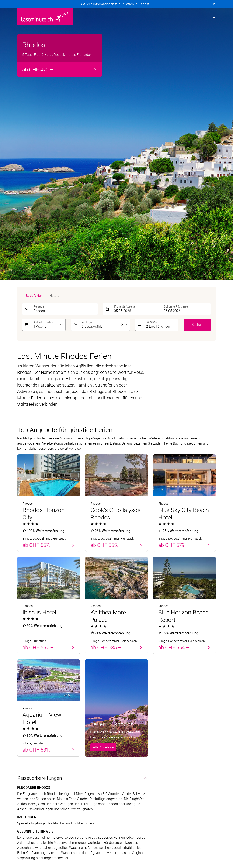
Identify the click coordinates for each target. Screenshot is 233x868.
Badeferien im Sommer (90, 714)
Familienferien (130, 737)
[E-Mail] (164, 692)
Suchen (197, 50)
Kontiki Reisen (188, 842)
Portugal (24, 722)
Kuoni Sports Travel (72, 847)
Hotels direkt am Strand (137, 722)
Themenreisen (133, 714)
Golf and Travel (117, 842)
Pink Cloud (25, 852)
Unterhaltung (32, 623)
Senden (208, 691)
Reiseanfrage (180, 752)
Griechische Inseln (82, 737)
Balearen (24, 745)
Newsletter (178, 737)
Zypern (22, 729)
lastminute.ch (101, 847)
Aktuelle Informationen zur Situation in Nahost (115, 4)
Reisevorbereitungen (40, 504)
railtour (43, 852)
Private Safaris (199, 847)
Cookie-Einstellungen (111, 790)
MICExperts (150, 847)
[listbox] (48, 50)
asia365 (45, 842)
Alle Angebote (103, 473)
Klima (23, 636)
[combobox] (64, 34)
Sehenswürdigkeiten (39, 610)
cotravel (62, 842)
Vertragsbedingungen (75, 790)
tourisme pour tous (67, 852)
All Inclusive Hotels (133, 729)
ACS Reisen (26, 842)
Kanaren (23, 752)
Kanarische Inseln (81, 729)
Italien (73, 752)
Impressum (48, 790)
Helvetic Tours (143, 842)
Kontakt (176, 729)
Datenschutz (27, 790)
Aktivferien (127, 752)
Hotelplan (166, 842)
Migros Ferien (173, 847)
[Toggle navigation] (213, 17)
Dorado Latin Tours (86, 842)
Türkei (22, 737)
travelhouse (95, 852)
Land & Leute (32, 597)
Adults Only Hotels (133, 745)
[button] (161, 50)
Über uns (177, 722)
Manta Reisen (126, 847)
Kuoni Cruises (42, 847)
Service (177, 714)
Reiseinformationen (185, 745)
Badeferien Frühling (36, 714)
